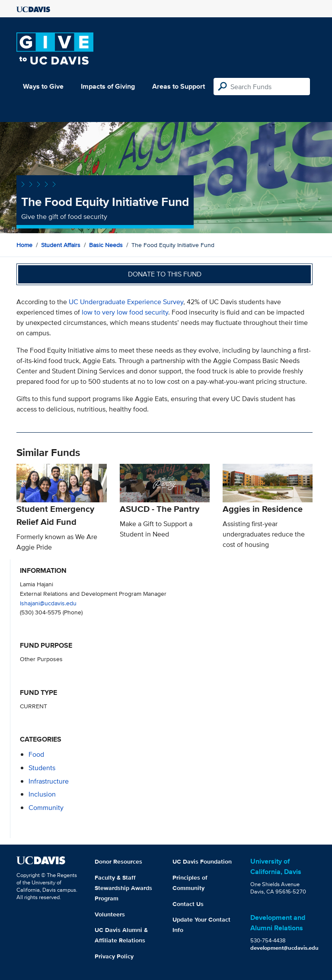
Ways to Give (43, 86)
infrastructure (49, 781)
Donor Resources (118, 861)
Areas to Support (179, 86)
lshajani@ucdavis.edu (48, 603)
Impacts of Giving (108, 86)
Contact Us (188, 904)
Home (24, 245)
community (46, 808)
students (42, 768)
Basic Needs (106, 245)
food (36, 754)
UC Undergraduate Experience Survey (126, 302)
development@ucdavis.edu (284, 948)
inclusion (42, 794)
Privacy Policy (114, 956)
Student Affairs (61, 245)
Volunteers (110, 914)
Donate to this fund (165, 274)
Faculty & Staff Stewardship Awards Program (123, 888)
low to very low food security (125, 312)
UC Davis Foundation (202, 861)
